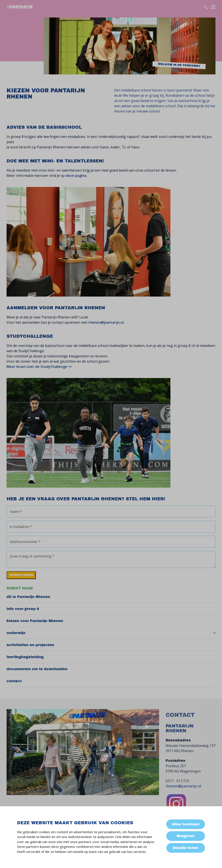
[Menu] (213, 7)
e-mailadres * (21, 527)
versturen (21, 575)
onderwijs (16, 633)
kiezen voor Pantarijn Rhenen (35, 621)
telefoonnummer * (25, 542)
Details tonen (186, 848)
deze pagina (76, 176)
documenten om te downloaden (37, 669)
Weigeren (186, 836)
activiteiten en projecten (30, 645)
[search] (206, 7)
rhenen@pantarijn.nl (106, 322)
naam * (16, 511)
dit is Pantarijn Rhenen (28, 597)
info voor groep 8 (23, 609)
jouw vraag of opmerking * (32, 556)
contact (14, 681)
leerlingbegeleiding (25, 657)
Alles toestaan (186, 824)
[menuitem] (111, 597)
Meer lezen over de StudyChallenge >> (39, 367)
